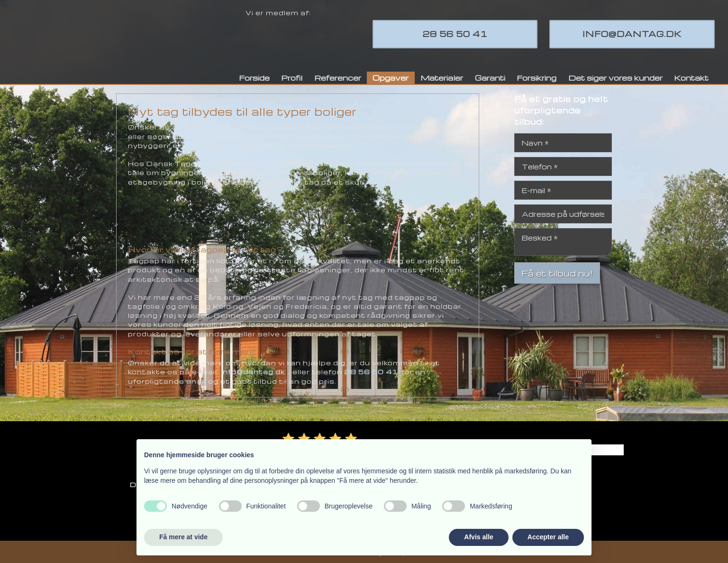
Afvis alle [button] (478, 537)
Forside (254, 78)
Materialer (442, 78)
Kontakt (691, 78)
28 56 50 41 (371, 372)
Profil (292, 78)
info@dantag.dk (253, 372)
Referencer (338, 78)
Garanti (490, 78)
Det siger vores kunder (615, 78)
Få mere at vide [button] (183, 537)
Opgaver (391, 78)
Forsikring (537, 78)
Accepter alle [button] (548, 537)
